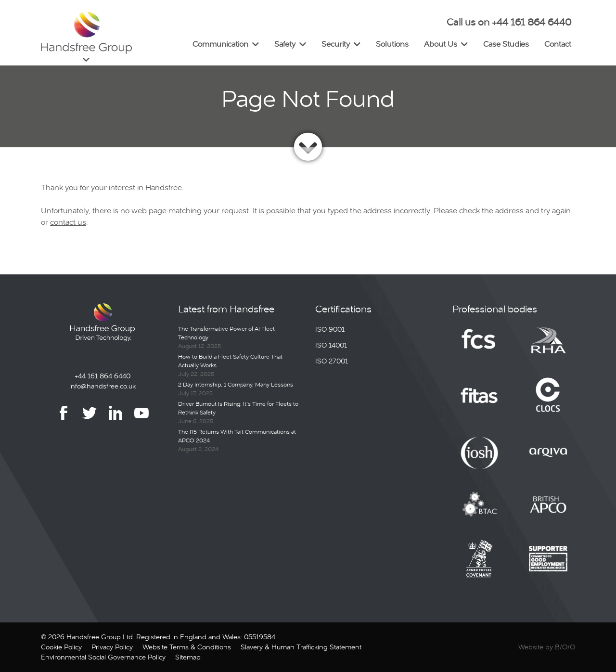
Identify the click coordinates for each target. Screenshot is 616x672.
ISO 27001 (332, 361)
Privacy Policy (112, 647)
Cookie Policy (61, 647)
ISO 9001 (330, 329)
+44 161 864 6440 (103, 376)
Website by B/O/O (547, 647)
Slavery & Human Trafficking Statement (301, 647)
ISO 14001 (331, 345)
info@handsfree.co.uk (103, 386)
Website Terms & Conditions (187, 647)
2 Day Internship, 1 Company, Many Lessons (236, 385)
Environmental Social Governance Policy (103, 657)
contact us (68, 222)
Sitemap (188, 657)
